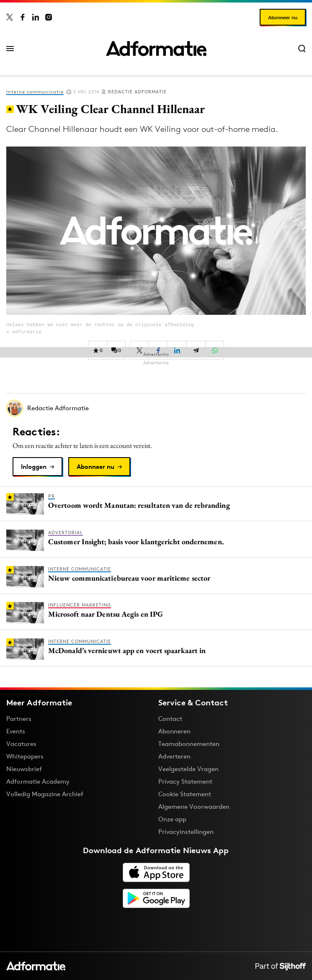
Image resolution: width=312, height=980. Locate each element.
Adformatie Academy (38, 781)
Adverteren (174, 756)
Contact (170, 719)
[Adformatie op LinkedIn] (36, 17)
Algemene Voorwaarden (194, 806)
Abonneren (174, 731)
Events (16, 731)
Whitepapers (25, 756)
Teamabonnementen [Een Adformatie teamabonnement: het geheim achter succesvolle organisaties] (189, 744)
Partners (19, 719)
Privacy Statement (185, 781)
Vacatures (21, 744)
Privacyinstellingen (186, 832)
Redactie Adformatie (137, 92)
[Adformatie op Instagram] (49, 17)
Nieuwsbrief (24, 769)
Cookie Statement (185, 794)
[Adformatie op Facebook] (23, 17)
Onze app (172, 819)
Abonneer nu (283, 17)
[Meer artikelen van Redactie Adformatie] (156, 408)
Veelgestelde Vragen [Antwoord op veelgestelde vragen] (188, 769)
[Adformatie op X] (10, 17)
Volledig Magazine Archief (45, 794)
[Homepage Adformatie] (156, 49)
